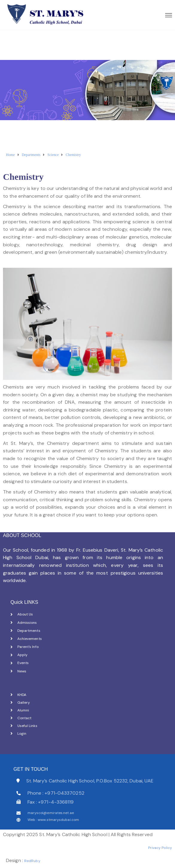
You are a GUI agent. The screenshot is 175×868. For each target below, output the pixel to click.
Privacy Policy (160, 848)
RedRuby (32, 861)
